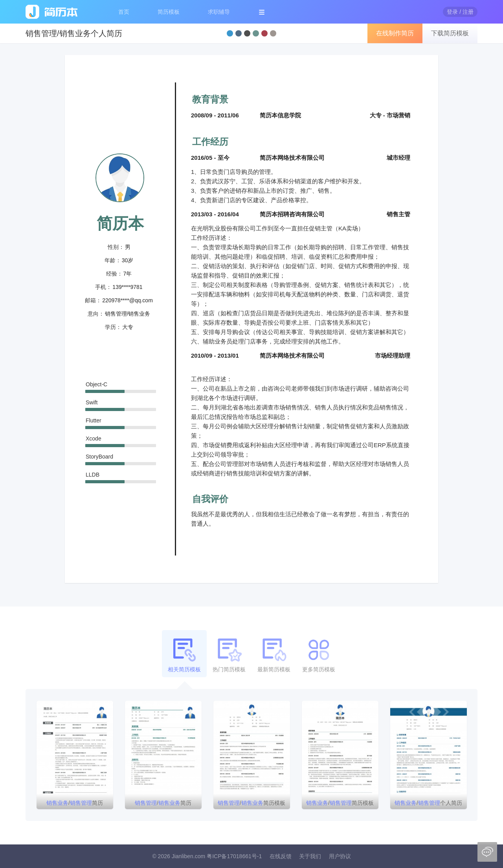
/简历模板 (251, 803)
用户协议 (340, 856)
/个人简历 (428, 803)
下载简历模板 (450, 33)
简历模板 (169, 12)
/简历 (75, 803)
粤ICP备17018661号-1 (234, 856)
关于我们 (310, 856)
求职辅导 (219, 12)
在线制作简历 (395, 33)
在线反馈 (281, 856)
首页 (124, 12)
